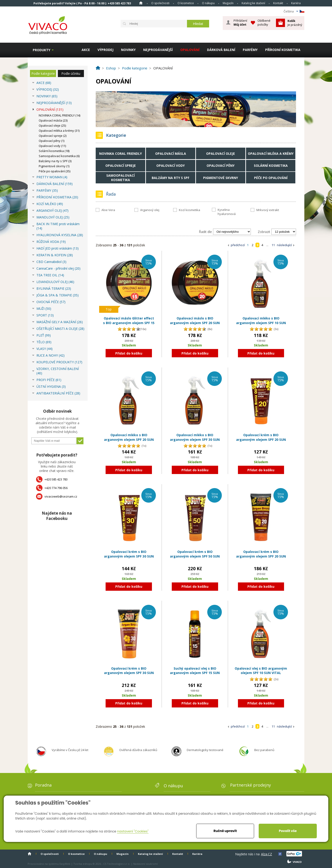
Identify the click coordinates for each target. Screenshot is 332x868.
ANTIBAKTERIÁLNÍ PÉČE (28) (58, 393)
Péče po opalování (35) (55, 171)
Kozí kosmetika (190, 210)
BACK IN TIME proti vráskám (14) (58, 226)
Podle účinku (71, 73)
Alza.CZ (267, 854)
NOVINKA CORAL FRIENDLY (120, 154)
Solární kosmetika (271, 166)
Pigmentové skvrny (221, 178)
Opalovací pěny (221, 166)
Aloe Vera (108, 210)
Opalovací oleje (221, 154)
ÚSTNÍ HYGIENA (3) (51, 386)
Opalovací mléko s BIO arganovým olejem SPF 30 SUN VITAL (195, 439)
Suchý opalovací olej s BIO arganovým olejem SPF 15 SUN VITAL (195, 673)
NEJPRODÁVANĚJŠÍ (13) (54, 103)
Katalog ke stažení (253, 3)
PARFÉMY (250, 50)
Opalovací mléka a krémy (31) (59, 131)
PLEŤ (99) (44, 335)
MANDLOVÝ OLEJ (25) (53, 217)
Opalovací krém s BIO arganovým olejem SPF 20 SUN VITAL (261, 439)
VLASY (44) (44, 349)
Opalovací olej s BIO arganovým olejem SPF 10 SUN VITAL (261, 671)
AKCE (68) (44, 83)
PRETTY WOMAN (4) (52, 177)
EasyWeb (65, 864)
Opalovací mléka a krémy (271, 154)
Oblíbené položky (264, 22)
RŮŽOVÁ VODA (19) (51, 242)
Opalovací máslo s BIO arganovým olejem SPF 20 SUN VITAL (195, 323)
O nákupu (208, 3)
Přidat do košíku (129, 353)
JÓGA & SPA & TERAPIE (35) (58, 295)
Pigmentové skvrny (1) (54, 166)
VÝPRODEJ (105, 50)
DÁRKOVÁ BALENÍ (221, 50)
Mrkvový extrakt (268, 210)
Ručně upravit (225, 831)
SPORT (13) (45, 315)
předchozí (238, 245)
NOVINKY (128, 50)
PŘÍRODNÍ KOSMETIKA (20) (57, 197)
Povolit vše (288, 831)
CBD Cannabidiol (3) (51, 262)
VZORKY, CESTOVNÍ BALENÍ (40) (58, 371)
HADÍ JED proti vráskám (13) (58, 248)
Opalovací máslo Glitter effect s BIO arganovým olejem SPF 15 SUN (129, 323)
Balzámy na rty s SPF (170, 178)
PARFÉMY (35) (47, 190)
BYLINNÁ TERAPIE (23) (54, 288)
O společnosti (160, 3)
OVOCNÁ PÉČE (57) (51, 302)
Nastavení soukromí (145, 864)
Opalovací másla (171, 154)
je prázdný (295, 23)
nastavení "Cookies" (133, 831)
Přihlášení (240, 23)
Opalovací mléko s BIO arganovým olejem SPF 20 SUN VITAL (129, 439)
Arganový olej (150, 210)
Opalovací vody (170, 166)
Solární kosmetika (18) (54, 151)
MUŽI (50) (44, 309)
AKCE (86, 50)
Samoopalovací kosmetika (120, 178)
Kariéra (296, 3)
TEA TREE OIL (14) (50, 275)
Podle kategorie (43, 73)
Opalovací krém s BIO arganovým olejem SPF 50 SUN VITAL (195, 556)
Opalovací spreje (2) (53, 136)
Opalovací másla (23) (53, 120)
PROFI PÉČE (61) (49, 380)
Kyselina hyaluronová (227, 212)
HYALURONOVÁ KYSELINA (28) (60, 235)
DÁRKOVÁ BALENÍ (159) (55, 184)
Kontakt (278, 3)
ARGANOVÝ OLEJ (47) (52, 210)
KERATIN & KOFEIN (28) (55, 255)
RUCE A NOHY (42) (50, 355)
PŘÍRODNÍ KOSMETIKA (283, 50)
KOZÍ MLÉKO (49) (50, 204)
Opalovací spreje (121, 166)
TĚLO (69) (44, 342)
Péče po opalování (271, 178)
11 (273, 245)
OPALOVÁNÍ (190, 50)
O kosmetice (186, 3)
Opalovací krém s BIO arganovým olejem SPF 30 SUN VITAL (129, 556)
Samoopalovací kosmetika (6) (59, 156)
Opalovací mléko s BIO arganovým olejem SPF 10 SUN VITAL (261, 323)
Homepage (141, 3)
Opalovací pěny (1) (52, 141)
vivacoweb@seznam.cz (61, 496)
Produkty (41, 50)
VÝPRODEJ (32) (48, 89)
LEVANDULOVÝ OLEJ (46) (55, 282)
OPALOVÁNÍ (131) (50, 109)
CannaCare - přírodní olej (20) (58, 268)
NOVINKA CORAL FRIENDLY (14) (59, 115)
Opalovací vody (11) (52, 146)
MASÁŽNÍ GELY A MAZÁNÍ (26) (60, 322)
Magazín (228, 3)
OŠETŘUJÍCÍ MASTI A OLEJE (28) (60, 329)
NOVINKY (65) (47, 96)
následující (284, 245)
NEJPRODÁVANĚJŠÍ (158, 50)
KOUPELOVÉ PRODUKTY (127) (59, 362)
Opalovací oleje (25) (52, 125)
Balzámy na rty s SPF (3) (55, 161)
